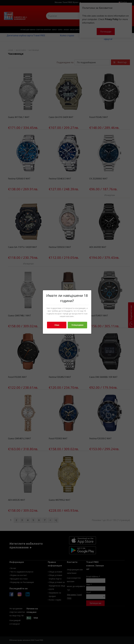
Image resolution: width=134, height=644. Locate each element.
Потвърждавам (77, 325)
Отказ (57, 325)
